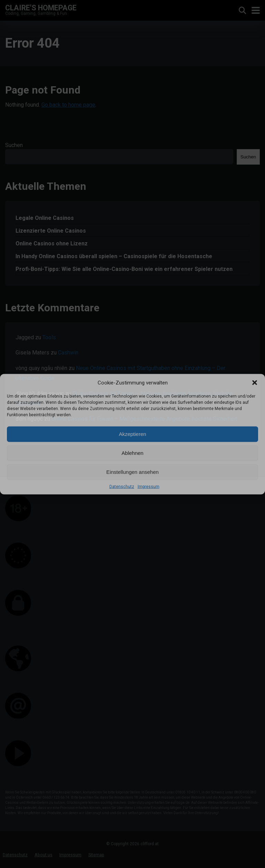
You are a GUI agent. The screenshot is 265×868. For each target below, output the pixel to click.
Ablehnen (132, 453)
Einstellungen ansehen (132, 472)
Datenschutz (122, 486)
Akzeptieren (132, 434)
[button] (255, 382)
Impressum (149, 486)
